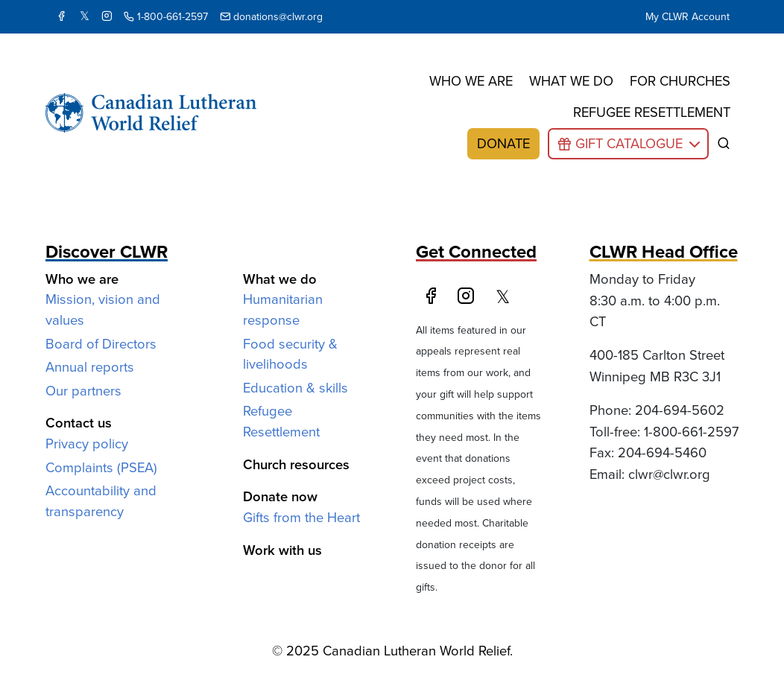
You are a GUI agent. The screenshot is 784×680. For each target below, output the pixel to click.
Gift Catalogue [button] (629, 143)
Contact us (79, 423)
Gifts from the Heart (301, 517)
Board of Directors (101, 344)
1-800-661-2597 (166, 17)
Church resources (296, 464)
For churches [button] (680, 81)
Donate (503, 143)
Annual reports (90, 367)
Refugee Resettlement (281, 421)
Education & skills (295, 388)
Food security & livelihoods (290, 354)
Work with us (282, 550)
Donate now (280, 496)
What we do (571, 81)
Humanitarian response (283, 309)
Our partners (83, 391)
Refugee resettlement (652, 112)
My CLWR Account (687, 17)
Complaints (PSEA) (101, 467)
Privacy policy (87, 444)
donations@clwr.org (271, 17)
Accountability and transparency (101, 501)
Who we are (471, 81)
